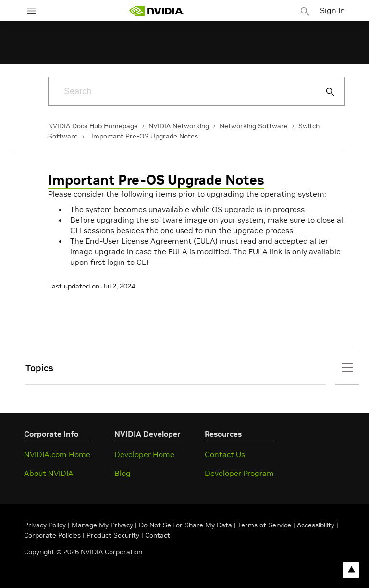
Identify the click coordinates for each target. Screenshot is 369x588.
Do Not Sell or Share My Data (185, 525)
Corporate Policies (52, 535)
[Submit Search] (325, 92)
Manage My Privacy (102, 525)
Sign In (332, 10)
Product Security (113, 535)
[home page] (157, 11)
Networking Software (254, 126)
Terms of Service (264, 525)
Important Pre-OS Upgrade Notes (145, 136)
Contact (158, 535)
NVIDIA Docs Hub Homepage (93, 126)
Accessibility (316, 525)
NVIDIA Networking (179, 126)
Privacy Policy (46, 525)
